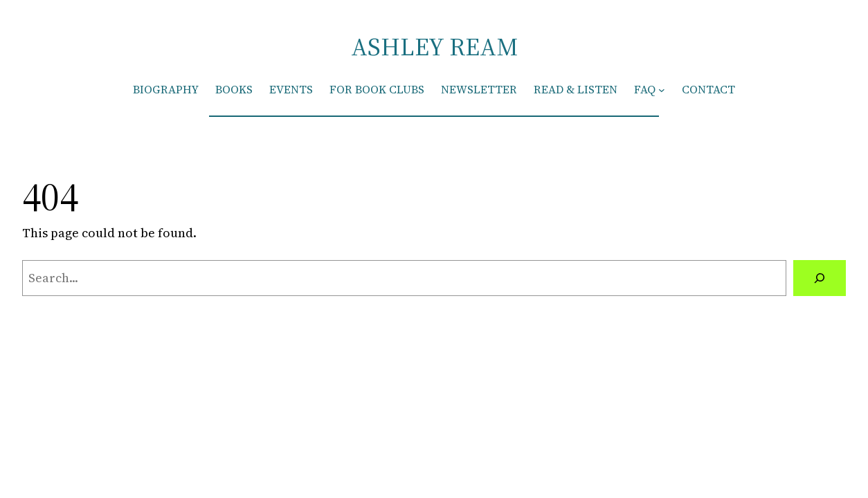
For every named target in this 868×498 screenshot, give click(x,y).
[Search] (820, 278)
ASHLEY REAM (434, 47)
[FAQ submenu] (662, 90)
